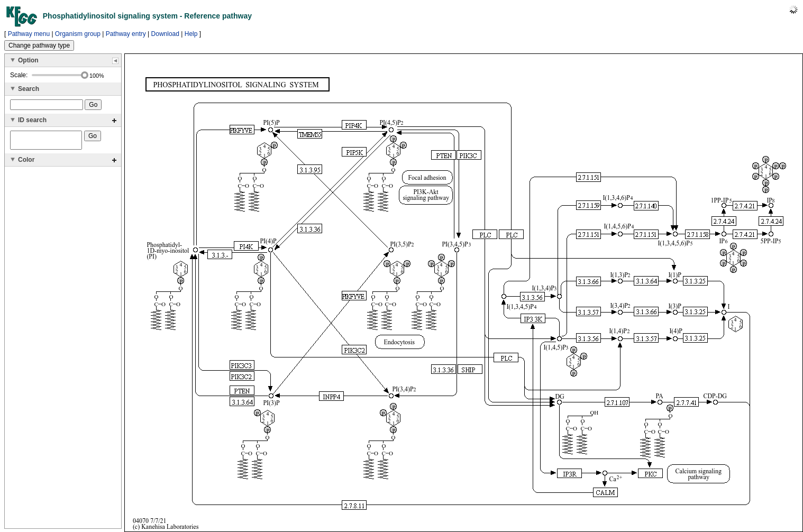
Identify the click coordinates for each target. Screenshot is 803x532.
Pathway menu (29, 34)
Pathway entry (126, 34)
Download (165, 34)
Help (191, 34)
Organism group (78, 34)
